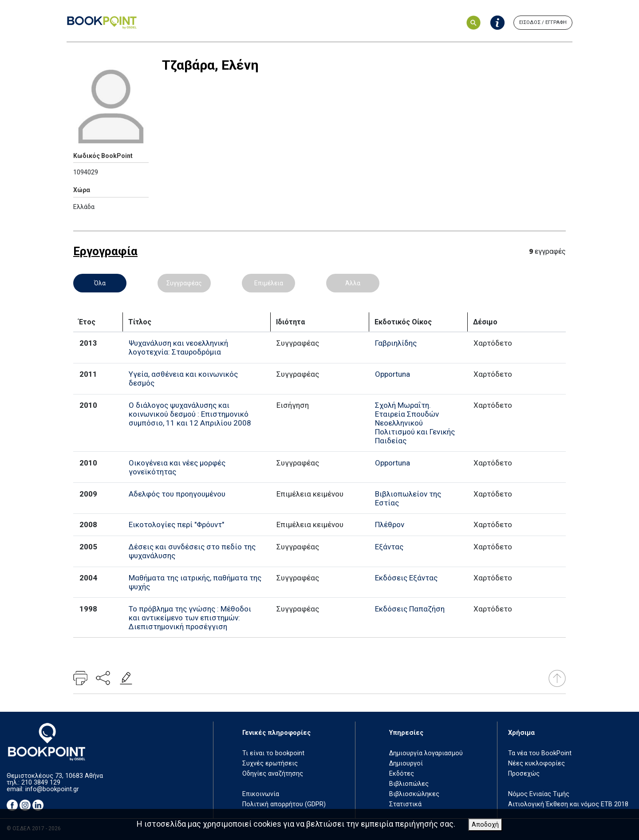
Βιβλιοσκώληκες (414, 794)
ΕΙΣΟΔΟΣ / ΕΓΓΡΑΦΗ (543, 22)
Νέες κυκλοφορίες (536, 763)
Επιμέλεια (269, 283)
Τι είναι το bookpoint (273, 753)
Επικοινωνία (261, 794)
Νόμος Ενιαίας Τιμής (539, 794)
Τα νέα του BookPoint (540, 753)
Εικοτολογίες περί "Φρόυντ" (176, 525)
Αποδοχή (485, 825)
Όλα (100, 283)
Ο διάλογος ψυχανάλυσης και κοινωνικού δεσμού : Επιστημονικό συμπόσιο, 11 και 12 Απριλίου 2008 (190, 414)
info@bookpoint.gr (52, 789)
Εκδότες (402, 774)
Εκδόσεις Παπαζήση (410, 609)
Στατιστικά (405, 804)
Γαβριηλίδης (396, 343)
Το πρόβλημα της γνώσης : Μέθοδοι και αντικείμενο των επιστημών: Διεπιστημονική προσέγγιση (190, 618)
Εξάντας (389, 547)
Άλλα (353, 283)
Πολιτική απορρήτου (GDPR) (284, 804)
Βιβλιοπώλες (409, 784)
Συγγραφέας (184, 283)
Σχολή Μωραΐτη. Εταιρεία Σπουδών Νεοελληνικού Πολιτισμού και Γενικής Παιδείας (415, 423)
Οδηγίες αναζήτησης (273, 774)
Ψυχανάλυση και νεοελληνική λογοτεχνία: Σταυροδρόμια (178, 347)
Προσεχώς (524, 774)
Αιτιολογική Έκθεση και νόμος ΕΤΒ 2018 (568, 804)
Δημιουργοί (406, 763)
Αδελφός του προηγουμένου (177, 494)
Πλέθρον (390, 525)
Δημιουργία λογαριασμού (426, 753)
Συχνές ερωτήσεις (270, 763)
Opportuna (392, 374)
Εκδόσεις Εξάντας (406, 578)
